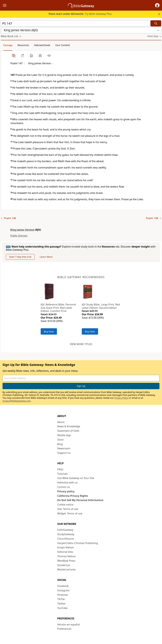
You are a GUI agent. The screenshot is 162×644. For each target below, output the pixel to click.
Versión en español (69, 624)
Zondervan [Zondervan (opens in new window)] (64, 565)
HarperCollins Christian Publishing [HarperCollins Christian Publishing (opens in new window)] (78, 543)
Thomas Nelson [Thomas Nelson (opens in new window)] (67, 556)
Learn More (46, 257)
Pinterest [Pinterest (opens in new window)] (63, 595)
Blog (60, 444)
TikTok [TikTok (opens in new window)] (61, 599)
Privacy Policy (121, 398)
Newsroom (64, 448)
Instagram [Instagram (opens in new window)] (63, 590)
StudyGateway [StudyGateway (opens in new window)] (66, 534)
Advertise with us (67, 482)
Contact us (64, 487)
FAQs (60, 469)
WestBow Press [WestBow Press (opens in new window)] (66, 561)
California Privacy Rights (73, 496)
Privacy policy (66, 491)
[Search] (156, 23)
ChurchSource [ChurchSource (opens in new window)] (66, 539)
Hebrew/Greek (42, 45)
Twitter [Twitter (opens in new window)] (61, 604)
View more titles (81, 344)
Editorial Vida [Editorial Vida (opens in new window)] (65, 552)
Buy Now (49, 331)
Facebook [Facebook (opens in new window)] (63, 586)
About (61, 422)
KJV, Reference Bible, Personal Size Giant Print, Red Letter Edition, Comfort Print (58, 308)
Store (60, 440)
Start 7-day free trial (20, 257)
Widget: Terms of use (70, 513)
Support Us (64, 453)
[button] (157, 5)
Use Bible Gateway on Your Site (76, 478)
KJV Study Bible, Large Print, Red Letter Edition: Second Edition (101, 306)
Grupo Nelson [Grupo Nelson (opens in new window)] (65, 547)
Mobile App (64, 435)
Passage (8, 45)
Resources (23, 45)
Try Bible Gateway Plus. (80, 14)
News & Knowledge (69, 426)
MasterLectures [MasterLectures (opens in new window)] (66, 569)
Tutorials (62, 474)
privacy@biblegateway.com (17, 401)
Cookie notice (65, 505)
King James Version (22, 230)
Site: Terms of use (68, 509)
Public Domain (19, 236)
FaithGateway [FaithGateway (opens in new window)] (65, 530)
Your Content (63, 45)
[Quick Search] (75, 23)
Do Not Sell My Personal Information (80, 500)
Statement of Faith (68, 431)
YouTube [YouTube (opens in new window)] (62, 608)
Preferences (64, 629)
